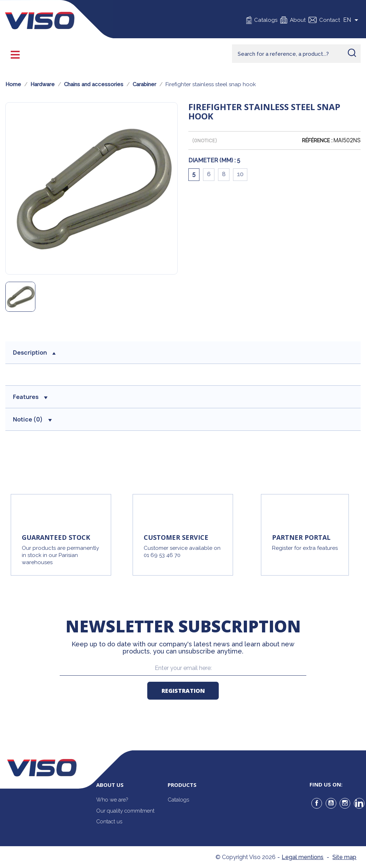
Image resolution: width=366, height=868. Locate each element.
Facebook (317, 803)
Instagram (345, 803)
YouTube (331, 803)
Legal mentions (303, 857)
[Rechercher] (296, 54)
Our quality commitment (125, 811)
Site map (344, 857)
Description (34, 352)
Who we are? (112, 800)
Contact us (109, 822)
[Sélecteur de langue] (352, 20)
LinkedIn (359, 803)
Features (30, 397)
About (298, 20)
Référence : (317, 140)
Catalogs (266, 20)
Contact (330, 20)
